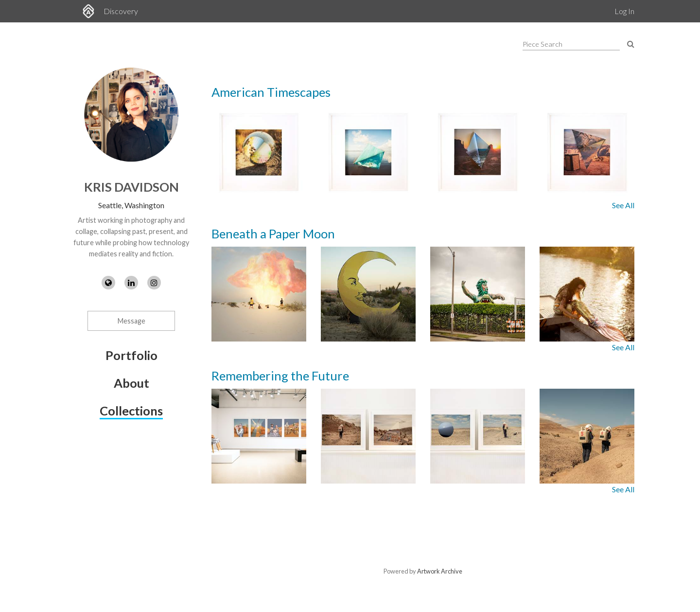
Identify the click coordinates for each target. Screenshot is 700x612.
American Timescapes (271, 92)
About (131, 383)
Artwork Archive (440, 571)
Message (131, 321)
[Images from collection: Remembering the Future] (423, 436)
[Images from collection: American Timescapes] (423, 152)
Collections (131, 411)
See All (623, 205)
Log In (624, 11)
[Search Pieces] (631, 44)
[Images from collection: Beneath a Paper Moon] (423, 294)
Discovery (121, 11)
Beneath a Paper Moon (273, 234)
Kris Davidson (131, 187)
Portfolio (131, 355)
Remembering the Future (280, 376)
